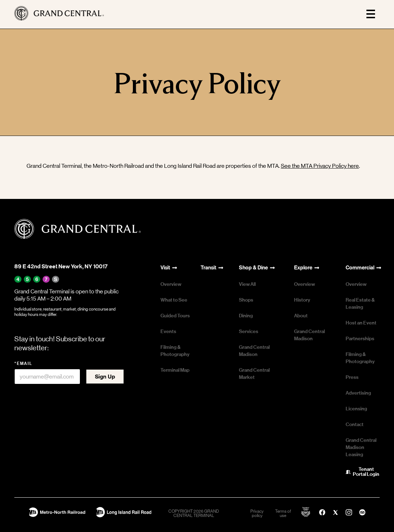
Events (168, 331)
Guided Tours (175, 316)
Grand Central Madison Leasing (361, 447)
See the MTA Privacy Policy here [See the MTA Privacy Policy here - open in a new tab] (320, 166)
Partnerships (360, 339)
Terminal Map (175, 370)
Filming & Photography (175, 351)
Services (249, 331)
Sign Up (105, 377)
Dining (246, 316)
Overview (171, 284)
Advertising (358, 393)
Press (352, 377)
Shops (246, 300)
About (301, 316)
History (302, 300)
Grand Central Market (254, 374)
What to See (174, 300)
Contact (355, 424)
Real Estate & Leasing (360, 304)
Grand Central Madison (254, 351)
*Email (23, 363)
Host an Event (361, 323)
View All (247, 284)
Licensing (356, 409)
